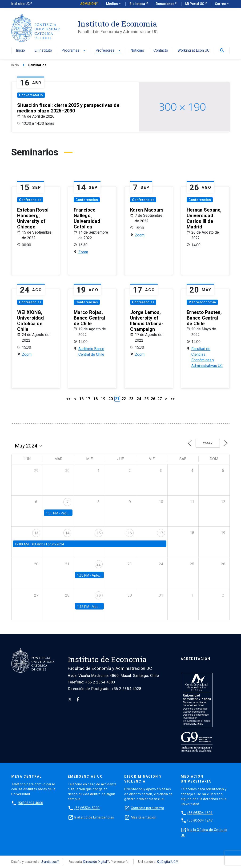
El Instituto (43, 51)
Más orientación (144, 817)
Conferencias (30, 200)
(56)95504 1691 (200, 813)
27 (160, 399)
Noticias (137, 51)
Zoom (83, 252)
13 (36, 533)
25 (146, 399)
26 (153, 399)
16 (81, 399)
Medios (114, 4)
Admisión (88, 4)
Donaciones (165, 4)
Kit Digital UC (166, 862)
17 (88, 399)
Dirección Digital (95, 862)
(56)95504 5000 (87, 808)
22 (124, 399)
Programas (74, 51)
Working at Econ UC (193, 51)
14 (67, 533)
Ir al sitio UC (20, 4)
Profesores (108, 51)
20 (111, 399)
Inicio (20, 51)
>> (173, 399)
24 (139, 399)
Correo (222, 4)
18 (96, 399)
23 (131, 399)
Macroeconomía (202, 302)
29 (99, 596)
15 (99, 533)
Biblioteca (138, 4)
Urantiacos (49, 862)
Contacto (161, 51)
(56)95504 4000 (31, 803)
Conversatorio (31, 95)
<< (68, 399)
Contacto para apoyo (148, 808)
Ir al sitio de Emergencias (94, 817)
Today (208, 443)
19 (103, 399)
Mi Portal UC (195, 4)
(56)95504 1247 (200, 820)
